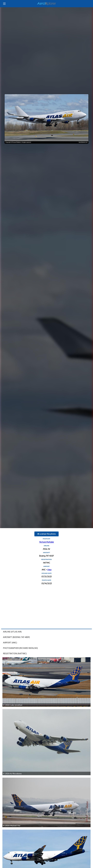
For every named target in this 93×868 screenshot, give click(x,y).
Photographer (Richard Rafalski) (20, 648)
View (49, 570)
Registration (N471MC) (15, 653)
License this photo (47, 534)
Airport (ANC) (10, 643)
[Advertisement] (46, 607)
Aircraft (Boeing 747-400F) (16, 637)
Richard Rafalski (47, 542)
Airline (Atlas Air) (12, 632)
